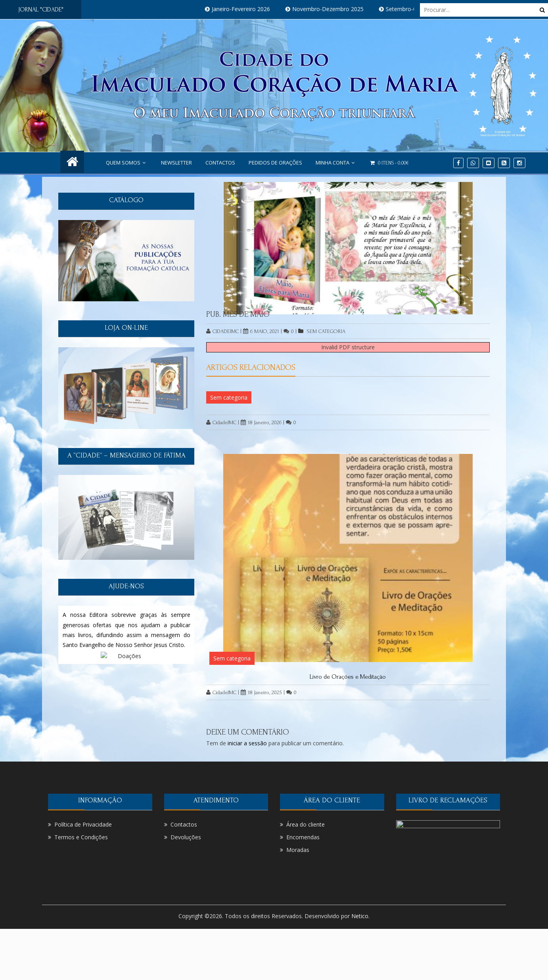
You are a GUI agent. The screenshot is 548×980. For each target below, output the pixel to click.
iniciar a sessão (247, 743)
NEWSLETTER (176, 163)
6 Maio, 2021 (261, 331)
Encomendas (303, 837)
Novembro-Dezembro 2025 (334, 9)
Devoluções (186, 837)
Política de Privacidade (83, 824)
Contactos (220, 163)
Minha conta (336, 163)
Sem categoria (326, 331)
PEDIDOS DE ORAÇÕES (275, 163)
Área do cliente (306, 824)
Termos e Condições (81, 837)
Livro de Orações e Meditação (348, 677)
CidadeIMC (222, 331)
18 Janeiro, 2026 (261, 422)
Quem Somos (127, 163)
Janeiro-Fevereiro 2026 (247, 9)
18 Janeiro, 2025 (261, 692)
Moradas (298, 850)
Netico (360, 916)
